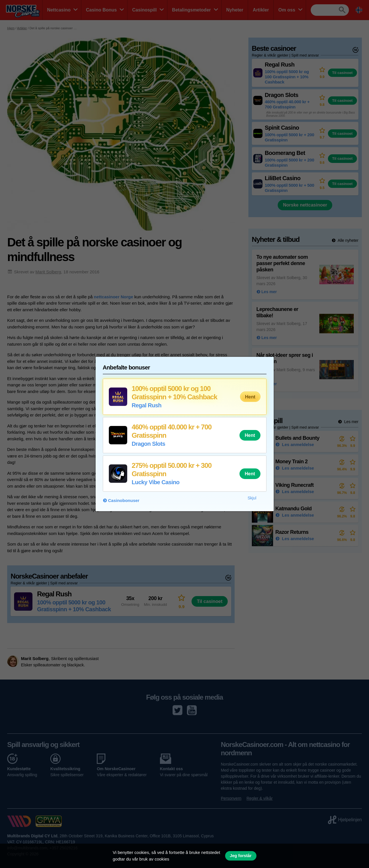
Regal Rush (147, 405)
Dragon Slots (149, 444)
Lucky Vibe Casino (156, 482)
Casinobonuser (124, 500)
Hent (250, 397)
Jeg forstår (241, 856)
